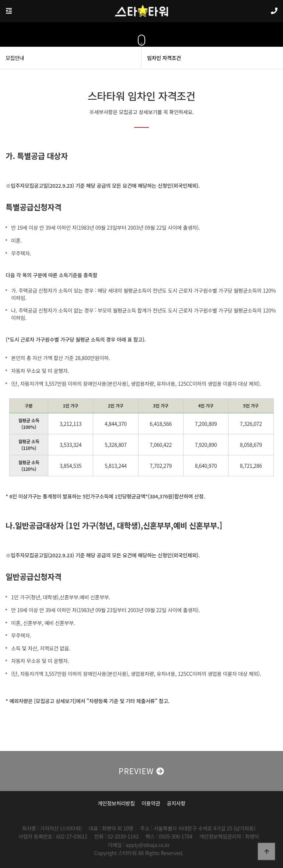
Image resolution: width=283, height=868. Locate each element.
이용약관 (151, 803)
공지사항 (176, 803)
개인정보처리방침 (116, 803)
